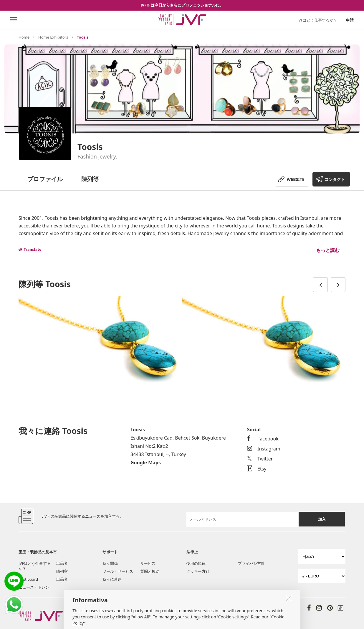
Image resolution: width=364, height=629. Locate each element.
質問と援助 (150, 571)
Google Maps (146, 463)
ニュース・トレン (34, 587)
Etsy (257, 469)
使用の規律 (196, 563)
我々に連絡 (112, 579)
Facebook (263, 439)
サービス (148, 563)
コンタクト (335, 179)
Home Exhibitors (53, 37)
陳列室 (62, 571)
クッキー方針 (198, 571)
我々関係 (110, 563)
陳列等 (90, 179)
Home (24, 37)
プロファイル (45, 179)
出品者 (62, 563)
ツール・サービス (118, 571)
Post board (28, 579)
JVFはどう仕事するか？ (317, 20)
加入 (322, 519)
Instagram (264, 449)
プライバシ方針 (251, 563)
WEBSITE (296, 179)
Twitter (260, 459)
